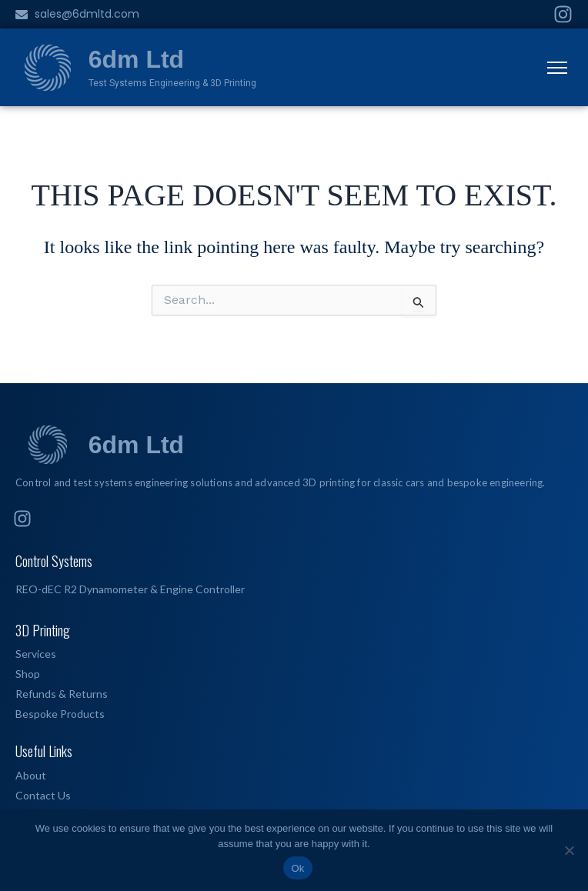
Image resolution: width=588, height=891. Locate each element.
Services (36, 654)
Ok (297, 868)
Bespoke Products (60, 714)
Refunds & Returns (62, 694)
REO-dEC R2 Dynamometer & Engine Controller (130, 589)
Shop (28, 674)
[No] (569, 850)
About (31, 775)
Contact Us (43, 795)
